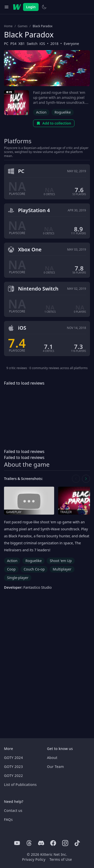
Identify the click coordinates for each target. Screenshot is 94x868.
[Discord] (41, 843)
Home (8, 26)
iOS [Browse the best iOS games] (42, 44)
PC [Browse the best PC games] (6, 44)
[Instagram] (65, 843)
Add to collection (54, 123)
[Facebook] (53, 843)
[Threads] (29, 843)
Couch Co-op (34, 569)
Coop (11, 569)
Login (31, 7)
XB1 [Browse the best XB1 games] (22, 44)
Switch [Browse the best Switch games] (32, 44)
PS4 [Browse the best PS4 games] (13, 44)
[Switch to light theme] (44, 7)
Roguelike (63, 112)
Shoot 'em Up (61, 561)
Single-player (18, 578)
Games (23, 26)
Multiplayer (62, 569)
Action (41, 112)
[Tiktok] (77, 843)
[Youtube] (17, 843)
